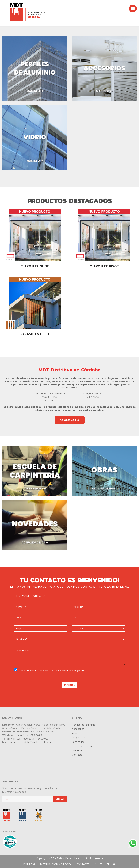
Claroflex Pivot (104, 266)
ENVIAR (60, 799)
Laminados (78, 742)
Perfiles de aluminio (84, 725)
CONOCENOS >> (70, 420)
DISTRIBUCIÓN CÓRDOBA (56, 864)
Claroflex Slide (35, 266)
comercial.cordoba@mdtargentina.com (32, 742)
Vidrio (75, 733)
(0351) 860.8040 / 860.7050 (32, 739)
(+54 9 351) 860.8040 (29, 735)
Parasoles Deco (35, 334)
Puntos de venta (82, 746)
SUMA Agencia (94, 858)
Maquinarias (79, 738)
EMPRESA (29, 864)
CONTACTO (83, 864)
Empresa (77, 750)
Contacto (77, 755)
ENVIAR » (69, 685)
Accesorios (78, 729)
